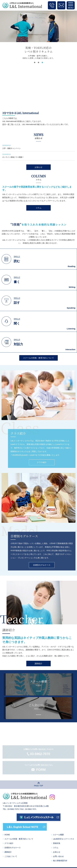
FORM (41, 770)
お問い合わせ (58, 856)
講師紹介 (38, 664)
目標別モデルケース (42, 565)
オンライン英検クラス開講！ (13, 157)
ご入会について (11, 856)
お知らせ (38, 167)
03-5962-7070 (40, 754)
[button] (35, 62)
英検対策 (57, 843)
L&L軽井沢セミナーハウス (64, 839)
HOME (7, 835)
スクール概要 (58, 835)
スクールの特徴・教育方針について (38, 358)
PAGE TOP (38, 786)
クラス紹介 (42, 462)
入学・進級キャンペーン (11, 148)
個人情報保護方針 (60, 861)
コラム (39, 208)
